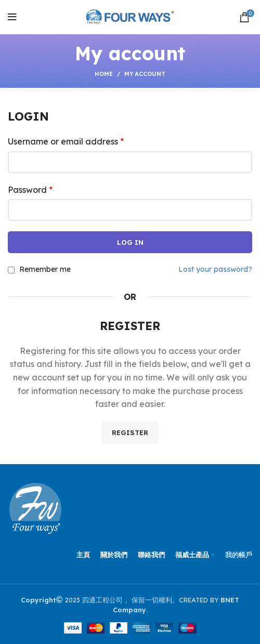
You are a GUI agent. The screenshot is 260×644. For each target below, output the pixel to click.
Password (30, 190)
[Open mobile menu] (12, 17)
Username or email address (66, 141)
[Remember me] (11, 270)
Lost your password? (215, 269)
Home (104, 74)
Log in (130, 242)
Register (130, 432)
